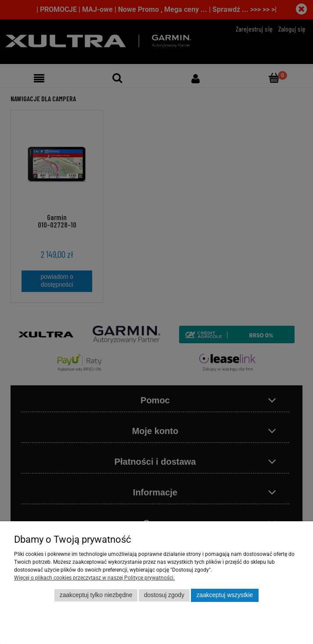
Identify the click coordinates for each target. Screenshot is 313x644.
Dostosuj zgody (164, 595)
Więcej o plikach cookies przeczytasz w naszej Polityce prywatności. (94, 578)
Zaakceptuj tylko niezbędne (96, 595)
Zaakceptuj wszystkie (225, 595)
